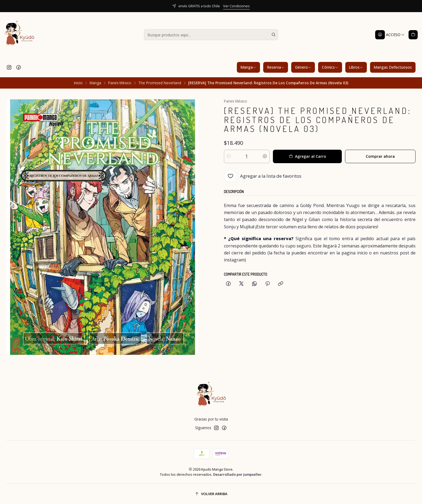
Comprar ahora (380, 156)
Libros (356, 67)
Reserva (276, 67)
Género (303, 67)
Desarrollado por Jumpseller (237, 474)
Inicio (78, 83)
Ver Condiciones (236, 6)
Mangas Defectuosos (393, 67)
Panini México (120, 83)
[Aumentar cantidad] (265, 156)
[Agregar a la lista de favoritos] (263, 176)
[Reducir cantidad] (229, 156)
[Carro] (413, 35)
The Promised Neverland (160, 83)
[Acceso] (390, 35)
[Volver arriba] (211, 494)
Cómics (330, 67)
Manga (248, 67)
